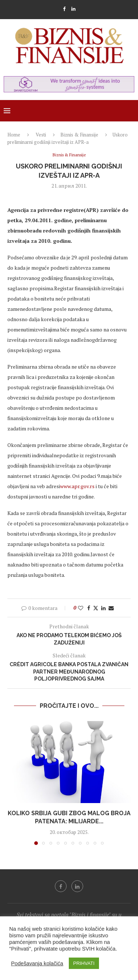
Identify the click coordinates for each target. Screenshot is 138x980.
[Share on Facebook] (89, 608)
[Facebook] (64, 9)
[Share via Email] (111, 608)
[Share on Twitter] (96, 608)
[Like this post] (81, 608)
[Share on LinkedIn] (103, 608)
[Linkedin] (73, 9)
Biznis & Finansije (79, 135)
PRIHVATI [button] (84, 963)
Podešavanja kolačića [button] (37, 963)
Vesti (41, 135)
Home (14, 135)
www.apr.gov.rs (77, 486)
